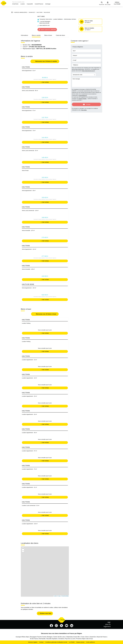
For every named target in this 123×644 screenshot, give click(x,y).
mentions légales (82, 99)
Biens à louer (48, 35)
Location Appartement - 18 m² (29, 378)
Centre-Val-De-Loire (59, 637)
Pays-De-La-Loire (70, 639)
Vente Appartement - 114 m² (29, 249)
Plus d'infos (84, 110)
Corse (83, 637)
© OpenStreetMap (65, 596)
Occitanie (61, 639)
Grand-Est (93, 637)
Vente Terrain (25, 171)
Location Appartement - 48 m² (29, 433)
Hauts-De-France (102, 637)
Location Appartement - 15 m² (29, 360)
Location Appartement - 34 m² (29, 414)
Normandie (42, 639)
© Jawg (59, 596)
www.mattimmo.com (45, 25)
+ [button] (23, 548)
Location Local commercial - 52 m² (31, 505)
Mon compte (108, 5)
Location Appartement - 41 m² (29, 487)
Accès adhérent (91, 642)
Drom (87, 637)
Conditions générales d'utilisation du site (56, 642)
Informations (24, 35)
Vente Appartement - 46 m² (29, 191)
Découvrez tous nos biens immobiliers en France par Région (62, 633)
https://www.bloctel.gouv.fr (88, 71)
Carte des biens (60, 35)
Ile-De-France (34, 639)
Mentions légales (33, 642)
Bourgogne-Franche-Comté (38, 637)
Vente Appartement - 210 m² (29, 288)
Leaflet (55, 596)
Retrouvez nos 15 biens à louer (46, 314)
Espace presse (80, 642)
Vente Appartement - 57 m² (29, 111)
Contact (41, 642)
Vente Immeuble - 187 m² (28, 230)
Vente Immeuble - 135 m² (28, 269)
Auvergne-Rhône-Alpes (22, 637)
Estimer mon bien (46, 613)
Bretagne (50, 637)
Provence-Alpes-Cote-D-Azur (85, 639)
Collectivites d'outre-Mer (73, 637)
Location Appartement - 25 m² (29, 396)
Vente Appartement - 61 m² (29, 71)
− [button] (23, 551)
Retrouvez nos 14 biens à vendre (46, 61)
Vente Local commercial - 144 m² (30, 211)
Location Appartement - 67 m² (29, 451)
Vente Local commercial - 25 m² (30, 151)
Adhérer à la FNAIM (117, 3)
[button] (15, 4)
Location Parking (26, 323)
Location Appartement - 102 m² (30, 524)
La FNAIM (72, 642)
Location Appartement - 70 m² (29, 469)
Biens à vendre (36, 35)
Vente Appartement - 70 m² (29, 131)
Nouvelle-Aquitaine (52, 639)
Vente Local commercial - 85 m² (30, 91)
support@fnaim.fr (83, 96)
